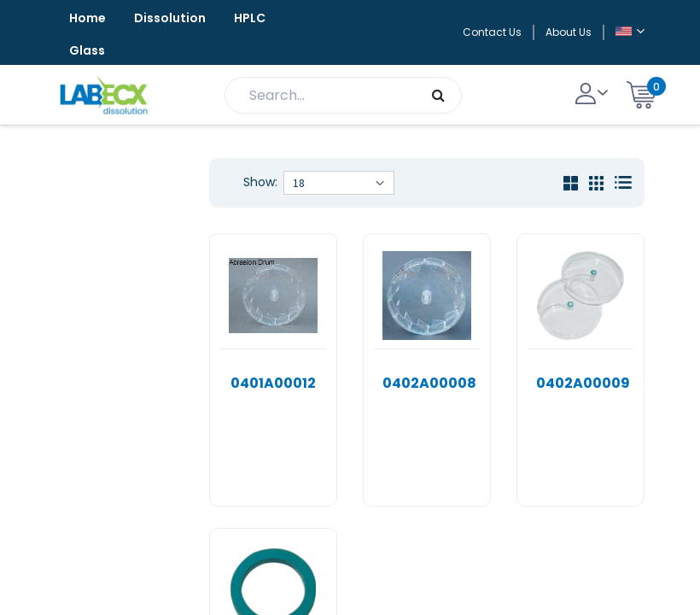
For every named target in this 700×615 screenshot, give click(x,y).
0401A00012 (273, 383)
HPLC (250, 18)
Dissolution (170, 18)
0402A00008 (429, 383)
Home (87, 18)
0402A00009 (583, 383)
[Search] (438, 95)
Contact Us (492, 32)
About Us (569, 32)
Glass (87, 50)
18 (299, 183)
